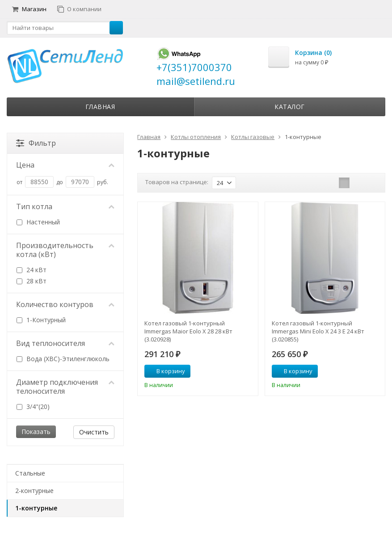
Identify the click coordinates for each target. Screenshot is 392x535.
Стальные (30, 473)
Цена (65, 165)
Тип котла (65, 206)
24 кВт (32, 270)
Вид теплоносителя (65, 343)
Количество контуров (65, 304)
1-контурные (36, 508)
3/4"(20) (33, 407)
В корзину (166, 371)
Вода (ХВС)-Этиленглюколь (63, 359)
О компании (79, 9)
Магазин (29, 9)
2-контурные (34, 491)
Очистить (94, 432)
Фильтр (36, 143)
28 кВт (32, 281)
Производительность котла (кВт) (65, 250)
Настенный (38, 222)
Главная (100, 107)
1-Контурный (41, 320)
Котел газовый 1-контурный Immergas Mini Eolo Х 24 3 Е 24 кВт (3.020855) (318, 331)
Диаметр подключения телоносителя (65, 387)
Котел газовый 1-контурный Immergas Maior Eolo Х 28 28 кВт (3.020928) (188, 331)
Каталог (290, 107)
